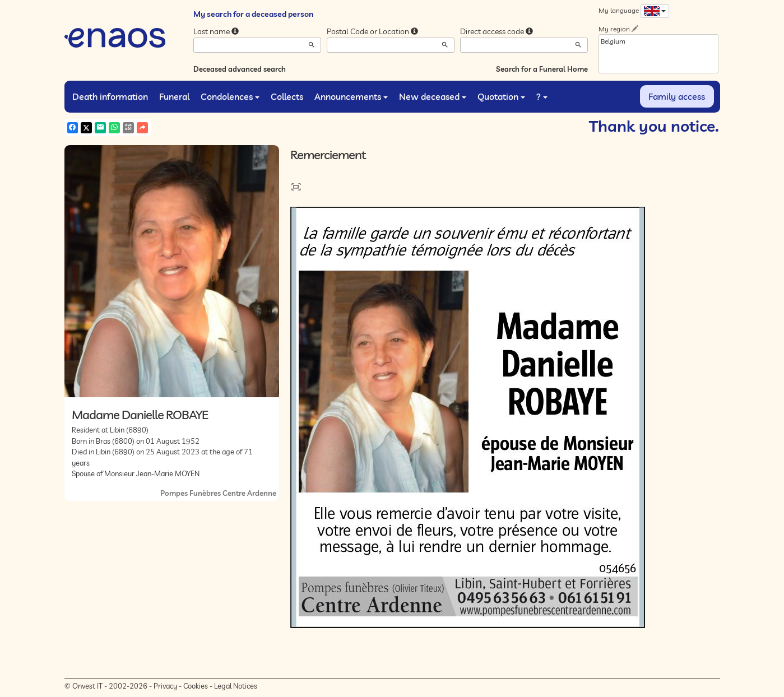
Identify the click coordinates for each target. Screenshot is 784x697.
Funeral (174, 96)
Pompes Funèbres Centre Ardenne (218, 493)
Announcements (351, 96)
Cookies (196, 686)
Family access (677, 96)
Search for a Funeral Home (542, 69)
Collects (287, 96)
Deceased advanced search (240, 69)
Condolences (230, 96)
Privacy (165, 686)
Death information (110, 96)
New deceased (433, 96)
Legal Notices (236, 686)
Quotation (501, 96)
